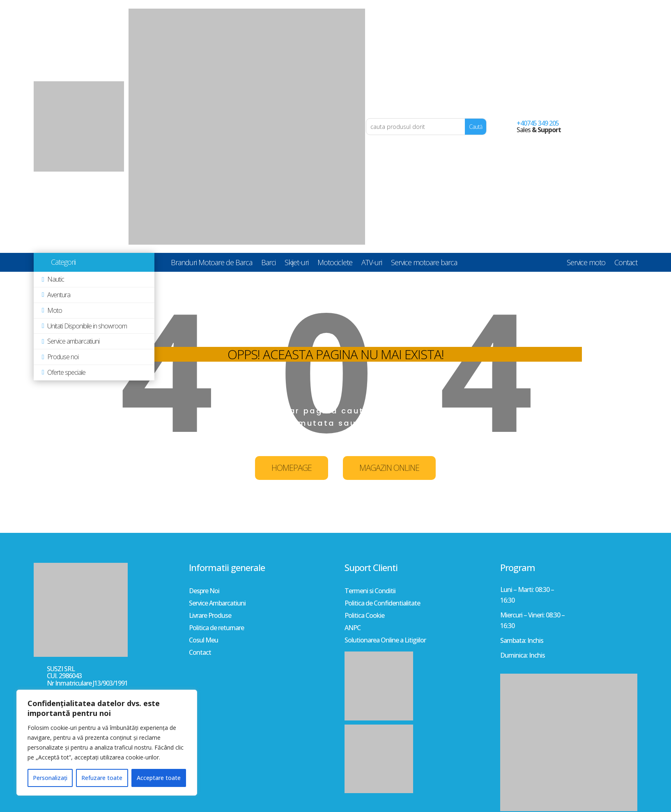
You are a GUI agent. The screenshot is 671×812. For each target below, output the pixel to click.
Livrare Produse (210, 616)
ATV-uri (372, 264)
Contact (626, 264)
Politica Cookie (364, 616)
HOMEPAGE (292, 468)
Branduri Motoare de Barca (211, 264)
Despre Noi (204, 592)
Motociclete (335, 264)
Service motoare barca (424, 264)
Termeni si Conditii (370, 592)
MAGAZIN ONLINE (389, 468)
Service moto (586, 264)
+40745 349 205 (538, 123)
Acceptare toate (159, 778)
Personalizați (50, 778)
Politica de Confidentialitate (382, 604)
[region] (107, 743)
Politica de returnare (216, 628)
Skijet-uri (296, 264)
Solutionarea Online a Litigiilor (385, 641)
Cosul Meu (203, 641)
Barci (268, 264)
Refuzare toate (102, 778)
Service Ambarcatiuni (217, 604)
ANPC (353, 628)
